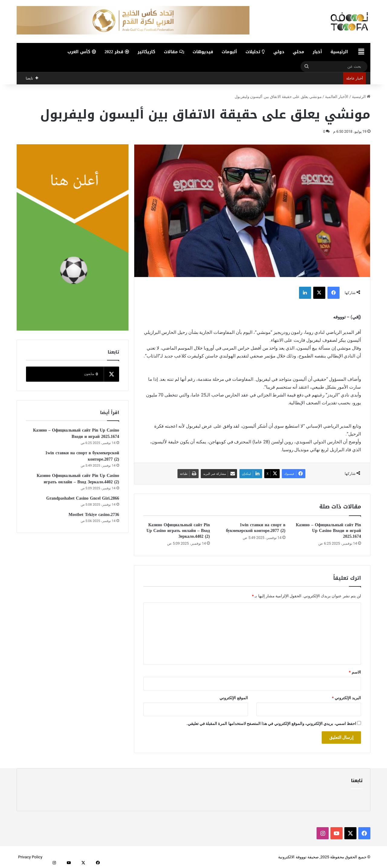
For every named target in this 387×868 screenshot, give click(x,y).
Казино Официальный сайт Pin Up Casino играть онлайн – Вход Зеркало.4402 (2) (178, 531)
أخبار (317, 52)
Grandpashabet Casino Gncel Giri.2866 (83, 498)
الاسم (355, 672)
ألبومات (229, 52)
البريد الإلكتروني (346, 698)
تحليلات (255, 52)
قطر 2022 (117, 52)
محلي (298, 52)
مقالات (174, 52)
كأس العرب (82, 52)
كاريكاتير (146, 52)
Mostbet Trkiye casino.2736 (94, 515)
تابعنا (357, 781)
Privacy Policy (30, 857)
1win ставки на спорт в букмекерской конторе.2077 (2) (256, 528)
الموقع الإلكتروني (234, 698)
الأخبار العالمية (337, 97)
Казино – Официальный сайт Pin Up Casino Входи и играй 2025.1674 (328, 531)
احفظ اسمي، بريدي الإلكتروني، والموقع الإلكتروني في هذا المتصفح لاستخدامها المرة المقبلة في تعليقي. (271, 724)
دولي (279, 52)
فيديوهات (203, 52)
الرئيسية (339, 52)
